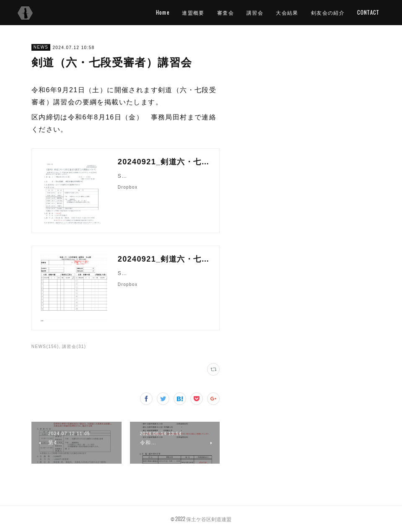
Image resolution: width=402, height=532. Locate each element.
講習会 (255, 12)
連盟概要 (193, 12)
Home (163, 12)
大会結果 (287, 12)
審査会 (226, 12)
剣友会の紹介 (328, 12)
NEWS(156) (45, 346)
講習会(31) (74, 346)
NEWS (41, 47)
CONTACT (368, 12)
